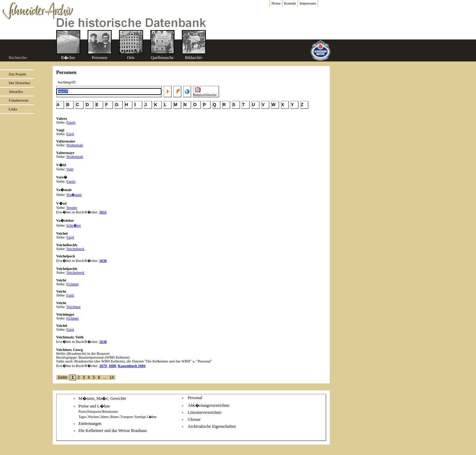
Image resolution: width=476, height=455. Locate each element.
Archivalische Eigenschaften (212, 426)
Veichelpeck (75, 249)
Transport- (127, 417)
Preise (83, 412)
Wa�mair (74, 195)
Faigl (70, 134)
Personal (195, 398)
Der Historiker (20, 83)
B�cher (68, 58)
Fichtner (73, 284)
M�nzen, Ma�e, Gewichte (102, 398)
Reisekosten (110, 412)
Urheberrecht (18, 100)
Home (276, 3)
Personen (99, 58)
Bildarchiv (194, 58)
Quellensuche (162, 58)
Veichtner (73, 307)
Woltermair (75, 145)
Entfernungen (90, 424)
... (105, 377)
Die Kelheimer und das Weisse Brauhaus (113, 431)
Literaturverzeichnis (205, 412)
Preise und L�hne (94, 406)
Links (13, 109)
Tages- (83, 417)
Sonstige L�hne (146, 417)
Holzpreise (94, 412)
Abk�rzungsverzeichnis (209, 405)
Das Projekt (17, 74)
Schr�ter (74, 225)
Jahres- (105, 417)
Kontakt (290, 3)
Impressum (308, 3)
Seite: (64, 377)
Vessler (72, 208)
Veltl (70, 169)
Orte (131, 58)
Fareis (71, 122)
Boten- (115, 417)
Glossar (194, 419)
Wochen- (94, 417)
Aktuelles (16, 92)
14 (111, 377)
